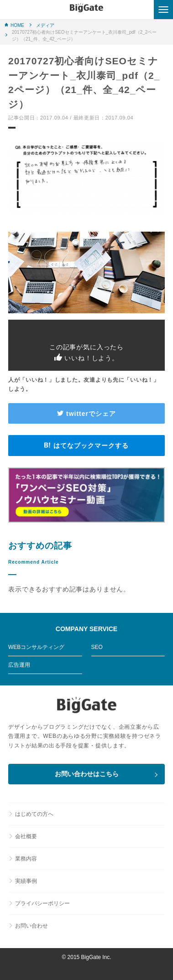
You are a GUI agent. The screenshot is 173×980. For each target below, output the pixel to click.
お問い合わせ (31, 926)
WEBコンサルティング (36, 647)
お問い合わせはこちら (87, 774)
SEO (97, 647)
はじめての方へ (34, 814)
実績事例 (26, 881)
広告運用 (19, 665)
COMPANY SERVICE (86, 629)
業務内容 (26, 859)
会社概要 (26, 836)
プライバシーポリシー (42, 903)
